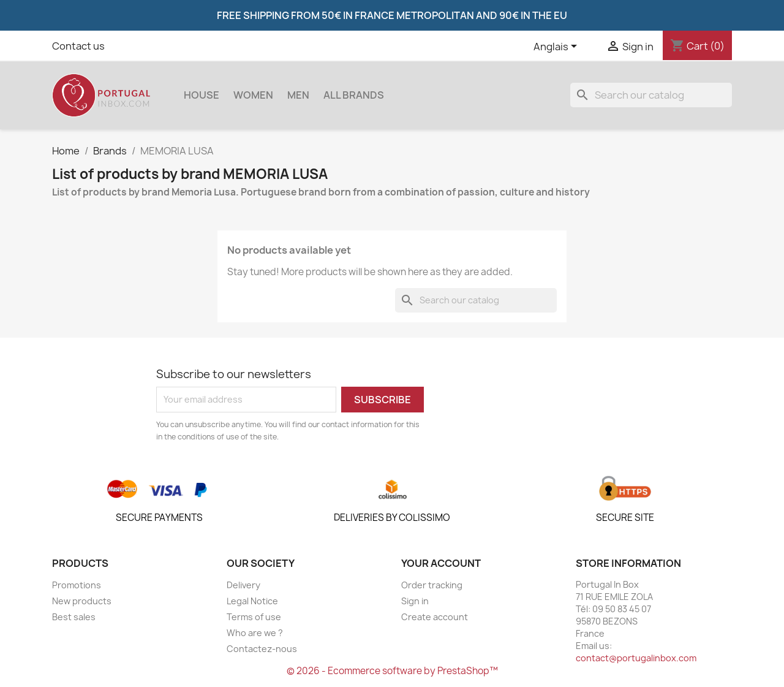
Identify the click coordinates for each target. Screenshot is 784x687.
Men (298, 95)
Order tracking (432, 585)
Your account (441, 563)
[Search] (651, 95)
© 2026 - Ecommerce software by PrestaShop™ (392, 671)
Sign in (415, 601)
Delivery (243, 585)
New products (82, 601)
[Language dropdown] (557, 47)
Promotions (77, 585)
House (202, 95)
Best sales (74, 617)
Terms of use (254, 617)
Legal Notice (252, 601)
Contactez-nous (262, 649)
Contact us (78, 46)
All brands (354, 95)
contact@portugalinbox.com (636, 658)
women (253, 95)
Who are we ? (255, 633)
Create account (435, 617)
